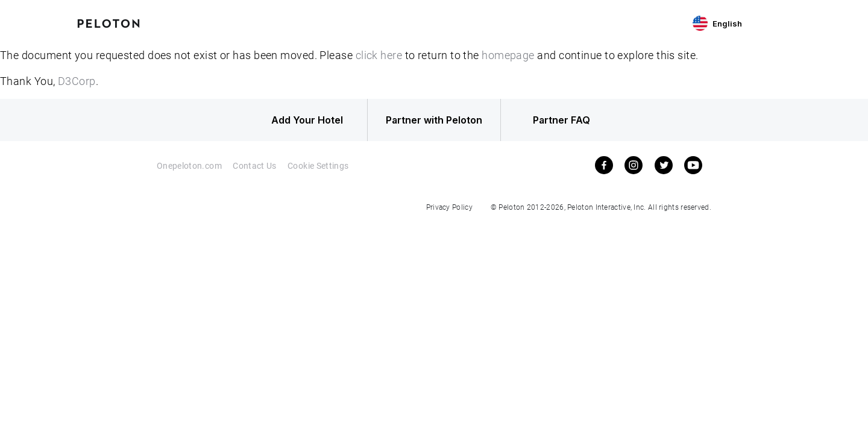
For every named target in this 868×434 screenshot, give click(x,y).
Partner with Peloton (434, 120)
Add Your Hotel (307, 120)
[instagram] (634, 165)
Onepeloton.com (189, 165)
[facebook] (604, 165)
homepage (508, 55)
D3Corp (77, 81)
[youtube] (693, 165)
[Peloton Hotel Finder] (108, 22)
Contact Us (255, 165)
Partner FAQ (561, 120)
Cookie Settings (318, 165)
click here (379, 55)
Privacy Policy (449, 207)
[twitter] (664, 165)
